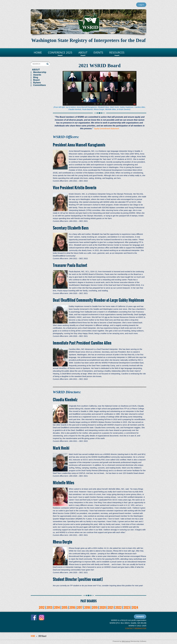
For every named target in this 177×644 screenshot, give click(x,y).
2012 (42, 607)
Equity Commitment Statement (107, 129)
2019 (95, 607)
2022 (118, 607)
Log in (141, 5)
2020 (103, 607)
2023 (127, 607)
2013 (49, 607)
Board (36, 80)
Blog (36, 77)
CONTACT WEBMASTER (136, 628)
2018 (87, 607)
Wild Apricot (126, 641)
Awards (37, 75)
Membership (40, 72)
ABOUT (36, 70)
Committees (40, 85)
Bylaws (37, 83)
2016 (72, 607)
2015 (65, 607)
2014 (57, 607)
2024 (135, 607)
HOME (33, 636)
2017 (80, 607)
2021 (111, 607)
